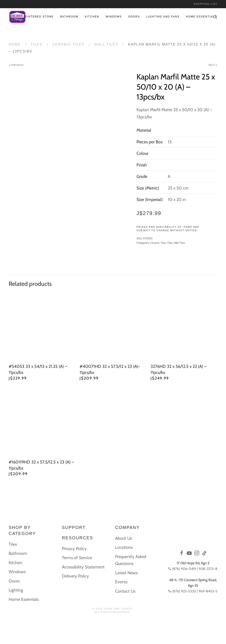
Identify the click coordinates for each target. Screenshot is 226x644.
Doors (134, 17)
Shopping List (206, 4)
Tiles (14, 17)
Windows (114, 17)
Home (15, 44)
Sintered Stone (39, 17)
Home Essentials (201, 17)
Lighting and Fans (163, 17)
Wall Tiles (106, 44)
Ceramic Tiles (68, 44)
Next (213, 65)
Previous (16, 65)
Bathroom (69, 17)
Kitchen (92, 17)
